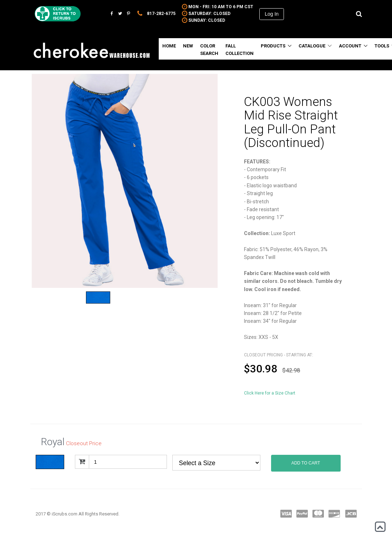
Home (169, 46)
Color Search (209, 50)
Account (350, 46)
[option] (125, 181)
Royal (216, 463)
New (188, 46)
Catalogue (315, 46)
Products (273, 46)
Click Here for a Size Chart (270, 393)
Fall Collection (240, 50)
